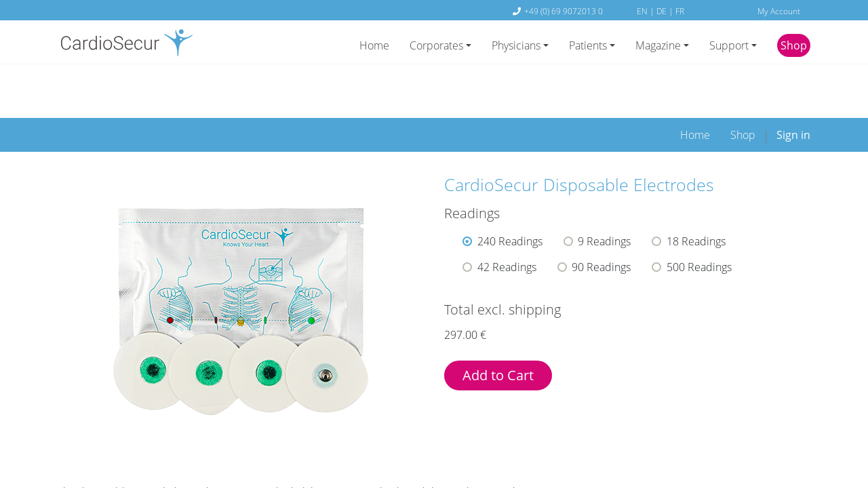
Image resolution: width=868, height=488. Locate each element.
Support (729, 45)
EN (643, 11)
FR (680, 11)
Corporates (436, 45)
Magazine (658, 45)
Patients (588, 45)
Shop (794, 45)
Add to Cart (498, 328)
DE (663, 11)
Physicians (516, 45)
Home (374, 45)
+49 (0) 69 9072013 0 (564, 11)
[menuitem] (695, 88)
